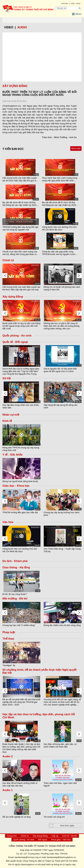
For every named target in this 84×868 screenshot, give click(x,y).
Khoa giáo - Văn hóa (61, 840)
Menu (77, 14)
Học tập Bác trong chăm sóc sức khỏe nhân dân (21, 406)
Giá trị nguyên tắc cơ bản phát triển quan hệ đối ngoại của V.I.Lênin (60, 370)
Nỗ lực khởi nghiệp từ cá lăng (17, 817)
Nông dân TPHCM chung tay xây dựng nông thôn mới (21, 449)
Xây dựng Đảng (40, 836)
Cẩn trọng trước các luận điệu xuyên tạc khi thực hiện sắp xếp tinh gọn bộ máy (20, 179)
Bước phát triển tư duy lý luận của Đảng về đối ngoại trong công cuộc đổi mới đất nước (21, 326)
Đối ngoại (43, 840)
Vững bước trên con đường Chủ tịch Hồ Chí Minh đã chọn (59, 228)
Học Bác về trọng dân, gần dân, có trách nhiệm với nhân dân (60, 745)
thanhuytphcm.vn (29, 864)
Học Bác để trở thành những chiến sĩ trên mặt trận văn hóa (20, 784)
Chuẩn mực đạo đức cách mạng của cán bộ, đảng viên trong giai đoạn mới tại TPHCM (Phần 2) (20, 253)
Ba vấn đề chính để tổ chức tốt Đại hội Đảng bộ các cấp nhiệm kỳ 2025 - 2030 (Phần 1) (60, 204)
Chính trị (25, 836)
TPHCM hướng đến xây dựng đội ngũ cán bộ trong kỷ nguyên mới (20, 228)
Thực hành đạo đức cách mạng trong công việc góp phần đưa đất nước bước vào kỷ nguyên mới (60, 179)
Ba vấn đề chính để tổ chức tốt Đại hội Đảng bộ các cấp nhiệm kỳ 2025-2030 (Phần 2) (20, 204)
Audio (22, 27)
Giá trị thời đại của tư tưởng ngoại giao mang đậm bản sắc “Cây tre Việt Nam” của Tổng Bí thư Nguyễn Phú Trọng (21, 371)
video (9, 27)
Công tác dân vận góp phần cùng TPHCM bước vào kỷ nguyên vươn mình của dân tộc (59, 253)
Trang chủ (12, 836)
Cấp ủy (55, 836)
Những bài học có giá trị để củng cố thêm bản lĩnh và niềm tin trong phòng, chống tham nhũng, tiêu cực (62, 326)
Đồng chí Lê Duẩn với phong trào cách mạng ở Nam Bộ (62, 288)
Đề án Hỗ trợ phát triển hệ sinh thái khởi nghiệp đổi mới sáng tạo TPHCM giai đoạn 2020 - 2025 (21, 702)
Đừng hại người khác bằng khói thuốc (20, 481)
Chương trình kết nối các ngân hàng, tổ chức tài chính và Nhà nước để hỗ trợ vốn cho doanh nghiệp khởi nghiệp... (62, 702)
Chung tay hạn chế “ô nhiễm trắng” (19, 625)
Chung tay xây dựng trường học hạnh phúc (62, 514)
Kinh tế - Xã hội (70, 836)
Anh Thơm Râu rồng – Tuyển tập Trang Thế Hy (62, 550)
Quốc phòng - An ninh (24, 840)
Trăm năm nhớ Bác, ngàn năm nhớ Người (60, 784)
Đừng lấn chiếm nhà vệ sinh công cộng (62, 625)
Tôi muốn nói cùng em (54, 817)
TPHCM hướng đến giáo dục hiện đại (20, 512)
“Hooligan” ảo (9, 665)
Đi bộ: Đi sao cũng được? (15, 594)
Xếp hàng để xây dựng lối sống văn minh (61, 406)
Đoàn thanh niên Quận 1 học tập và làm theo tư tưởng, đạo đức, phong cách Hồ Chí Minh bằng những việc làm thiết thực (21, 748)
